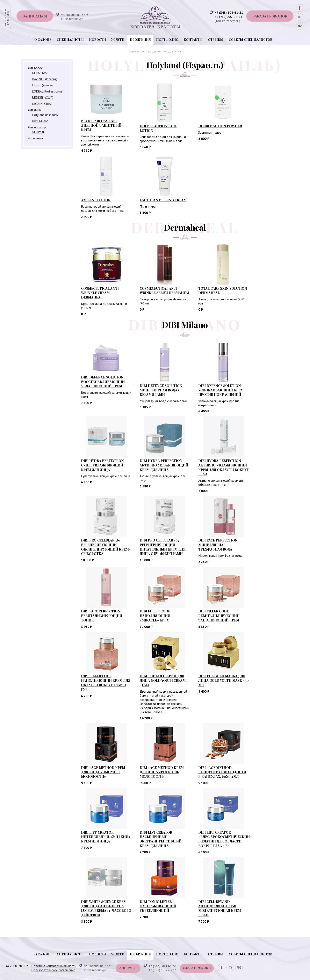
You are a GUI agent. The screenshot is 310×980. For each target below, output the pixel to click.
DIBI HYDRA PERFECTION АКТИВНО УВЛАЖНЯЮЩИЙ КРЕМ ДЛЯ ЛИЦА (164, 465)
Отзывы (216, 39)
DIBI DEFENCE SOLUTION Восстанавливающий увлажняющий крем (103, 382)
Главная (134, 51)
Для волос (35, 68)
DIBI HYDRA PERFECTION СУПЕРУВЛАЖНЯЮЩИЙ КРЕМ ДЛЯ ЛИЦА (102, 465)
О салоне (43, 39)
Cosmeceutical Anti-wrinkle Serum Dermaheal (165, 291)
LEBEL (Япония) (43, 85)
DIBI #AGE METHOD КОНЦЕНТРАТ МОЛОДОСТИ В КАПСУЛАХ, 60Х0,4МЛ (222, 772)
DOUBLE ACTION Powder (220, 126)
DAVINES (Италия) (45, 79)
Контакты (193, 39)
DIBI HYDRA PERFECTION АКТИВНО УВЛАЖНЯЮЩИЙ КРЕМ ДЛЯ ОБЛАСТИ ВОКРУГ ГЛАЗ (224, 467)
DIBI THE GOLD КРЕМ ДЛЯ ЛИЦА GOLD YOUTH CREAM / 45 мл (164, 680)
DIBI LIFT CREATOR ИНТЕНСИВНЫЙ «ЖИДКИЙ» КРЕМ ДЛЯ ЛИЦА (106, 837)
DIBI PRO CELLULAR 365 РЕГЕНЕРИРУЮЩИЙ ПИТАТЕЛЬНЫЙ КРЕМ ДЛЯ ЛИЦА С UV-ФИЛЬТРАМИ (163, 547)
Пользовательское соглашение (53, 970)
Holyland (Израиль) (45, 115)
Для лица (175, 51)
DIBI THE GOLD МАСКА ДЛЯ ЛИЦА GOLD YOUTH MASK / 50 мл (224, 680)
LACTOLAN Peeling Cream (163, 200)
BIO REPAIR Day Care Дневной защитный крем (101, 125)
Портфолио (167, 39)
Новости (98, 39)
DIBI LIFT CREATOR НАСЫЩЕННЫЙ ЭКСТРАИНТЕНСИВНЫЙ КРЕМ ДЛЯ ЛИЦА (161, 839)
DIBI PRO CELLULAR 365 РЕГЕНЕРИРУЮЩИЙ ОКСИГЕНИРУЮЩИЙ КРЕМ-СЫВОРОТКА (106, 547)
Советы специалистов (251, 39)
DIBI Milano (40, 121)
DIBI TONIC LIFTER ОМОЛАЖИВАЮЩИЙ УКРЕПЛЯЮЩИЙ (158, 906)
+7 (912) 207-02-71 (229, 17)
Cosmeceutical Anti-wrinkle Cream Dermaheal (101, 293)
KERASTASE (40, 73)
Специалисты (70, 39)
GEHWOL (38, 132)
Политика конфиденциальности (54, 966)
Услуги (118, 39)
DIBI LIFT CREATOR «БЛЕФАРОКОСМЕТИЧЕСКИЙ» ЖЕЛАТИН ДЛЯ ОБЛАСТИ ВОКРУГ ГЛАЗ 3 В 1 (225, 839)
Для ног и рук (37, 127)
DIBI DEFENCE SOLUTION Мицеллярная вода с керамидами (161, 390)
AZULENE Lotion (96, 200)
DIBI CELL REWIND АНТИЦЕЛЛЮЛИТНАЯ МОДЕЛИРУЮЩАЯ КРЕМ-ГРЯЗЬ (220, 908)
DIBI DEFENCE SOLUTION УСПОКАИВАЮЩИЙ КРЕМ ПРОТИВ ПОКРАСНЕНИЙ (221, 390)
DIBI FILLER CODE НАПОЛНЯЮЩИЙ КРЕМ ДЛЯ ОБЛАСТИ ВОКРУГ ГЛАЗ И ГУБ (106, 683)
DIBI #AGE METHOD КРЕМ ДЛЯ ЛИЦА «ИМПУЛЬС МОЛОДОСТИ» (103, 772)
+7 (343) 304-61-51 (229, 13)
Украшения (35, 138)
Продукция (140, 39)
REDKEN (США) (43, 97)
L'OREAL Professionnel (48, 91)
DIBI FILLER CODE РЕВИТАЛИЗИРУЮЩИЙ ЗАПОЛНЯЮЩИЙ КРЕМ (219, 616)
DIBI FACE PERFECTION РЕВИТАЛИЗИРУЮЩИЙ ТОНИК (102, 616)
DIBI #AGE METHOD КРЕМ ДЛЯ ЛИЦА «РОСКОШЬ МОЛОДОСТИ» (162, 772)
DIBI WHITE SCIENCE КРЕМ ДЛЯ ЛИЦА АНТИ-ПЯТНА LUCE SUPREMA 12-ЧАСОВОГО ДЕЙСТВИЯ (106, 908)
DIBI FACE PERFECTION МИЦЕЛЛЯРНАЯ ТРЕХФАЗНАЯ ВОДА (218, 545)
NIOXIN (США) (42, 104)
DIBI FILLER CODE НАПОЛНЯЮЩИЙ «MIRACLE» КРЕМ (155, 616)
